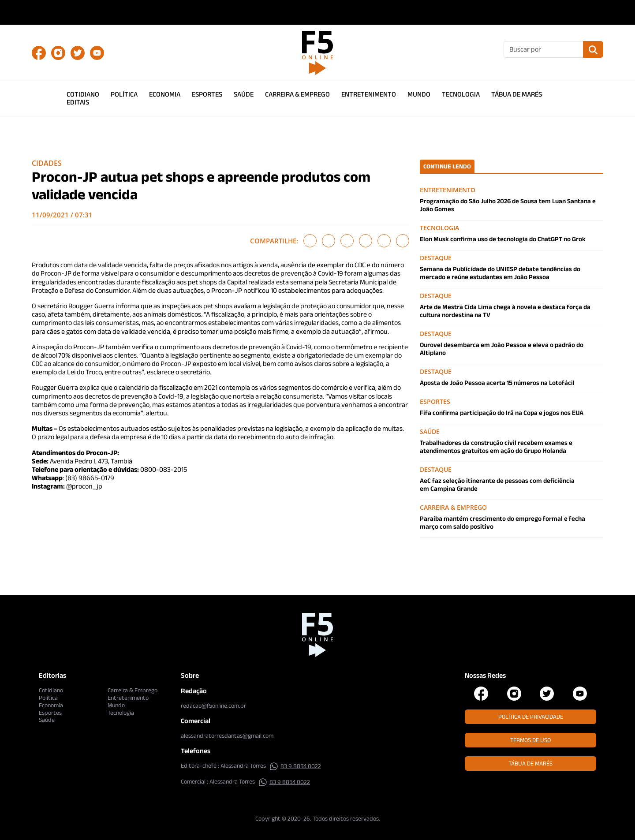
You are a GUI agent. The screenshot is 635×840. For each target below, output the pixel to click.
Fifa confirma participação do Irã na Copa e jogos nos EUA (502, 413)
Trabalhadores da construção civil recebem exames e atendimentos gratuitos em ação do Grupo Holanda (496, 446)
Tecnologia (461, 94)
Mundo (419, 94)
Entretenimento (369, 94)
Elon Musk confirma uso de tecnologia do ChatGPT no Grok (503, 239)
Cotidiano (83, 94)
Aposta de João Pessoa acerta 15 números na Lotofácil (497, 383)
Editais (78, 102)
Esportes (207, 94)
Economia (165, 94)
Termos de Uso (530, 740)
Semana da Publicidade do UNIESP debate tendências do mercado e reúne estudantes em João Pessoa (500, 273)
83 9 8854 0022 (295, 766)
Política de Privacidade (531, 717)
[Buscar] (543, 49)
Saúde (244, 94)
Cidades (47, 163)
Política (124, 94)
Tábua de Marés (517, 94)
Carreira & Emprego (297, 94)
